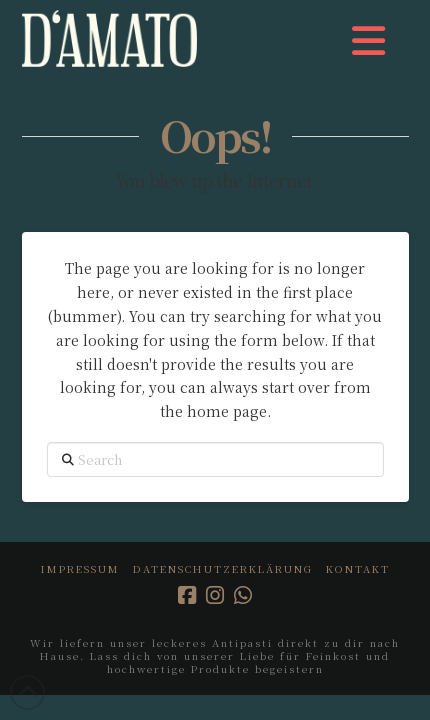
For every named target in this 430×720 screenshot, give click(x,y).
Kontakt (358, 568)
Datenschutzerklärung (223, 568)
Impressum (80, 568)
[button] (368, 40)
